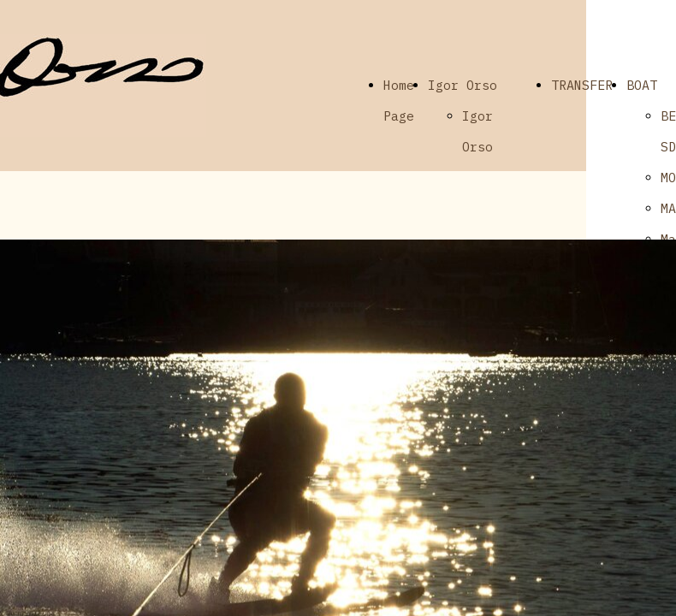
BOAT (642, 85)
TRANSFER (582, 85)
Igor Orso (463, 85)
